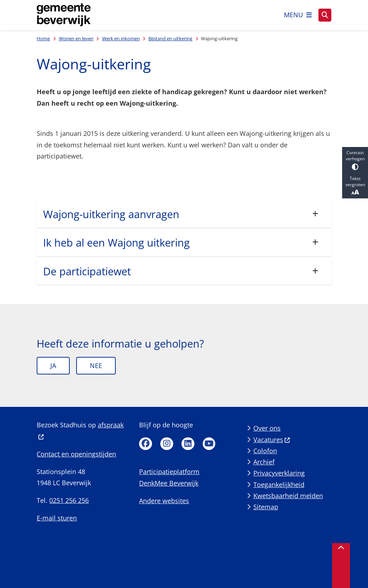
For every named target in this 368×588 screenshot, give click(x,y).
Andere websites (164, 501)
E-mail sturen (57, 518)
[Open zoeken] (325, 15)
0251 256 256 (69, 500)
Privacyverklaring (279, 473)
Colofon (265, 451)
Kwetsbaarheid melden (288, 496)
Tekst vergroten (355, 186)
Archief (264, 462)
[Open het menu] (298, 15)
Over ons (267, 428)
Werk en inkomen (121, 38)
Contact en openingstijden (76, 454)
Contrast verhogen (355, 160)
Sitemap (266, 507)
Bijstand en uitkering (170, 38)
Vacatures (272, 440)
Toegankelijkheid (279, 484)
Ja (53, 366)
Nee (96, 366)
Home (43, 38)
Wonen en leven (76, 38)
